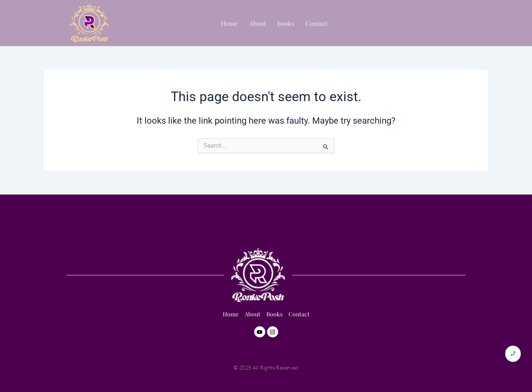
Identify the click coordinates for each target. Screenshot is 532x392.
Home (229, 23)
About (258, 23)
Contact (317, 23)
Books (286, 23)
